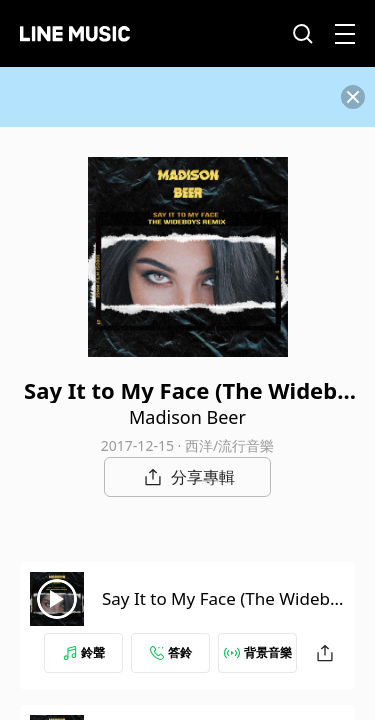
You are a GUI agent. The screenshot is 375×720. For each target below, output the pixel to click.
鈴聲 (84, 652)
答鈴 (171, 652)
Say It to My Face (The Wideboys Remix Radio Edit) (221, 610)
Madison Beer (187, 417)
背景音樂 (258, 652)
